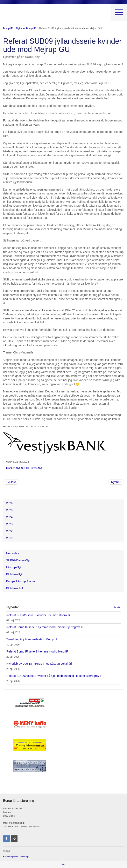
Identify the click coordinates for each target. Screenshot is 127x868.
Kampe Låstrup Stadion (21, 581)
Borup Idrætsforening (11, 14)
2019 (9, 538)
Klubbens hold (15, 588)
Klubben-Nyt (13, 468)
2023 (9, 524)
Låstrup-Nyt (14, 567)
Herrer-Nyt (13, 553)
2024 (9, 517)
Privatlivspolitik (10, 856)
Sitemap (24, 856)
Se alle (117, 607)
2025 (9, 510)
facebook (6, 839)
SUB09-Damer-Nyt (31, 468)
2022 (9, 531)
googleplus (14, 839)
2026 (9, 503)
